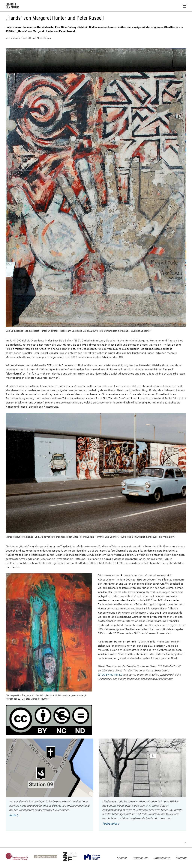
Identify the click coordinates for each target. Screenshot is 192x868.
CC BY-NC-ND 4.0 (112, 675)
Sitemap (181, 858)
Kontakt (122, 858)
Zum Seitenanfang (185, 843)
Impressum (140, 858)
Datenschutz (162, 858)
